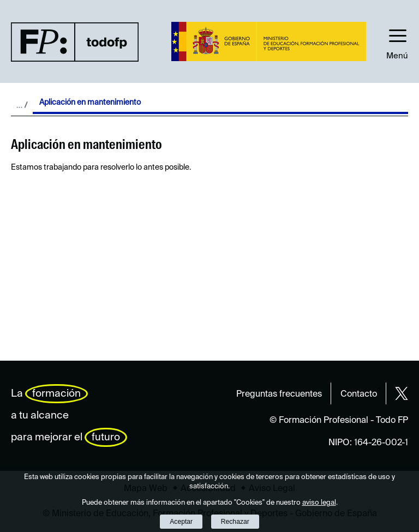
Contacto (359, 394)
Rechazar (235, 522)
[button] (397, 41)
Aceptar (181, 522)
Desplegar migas (22, 105)
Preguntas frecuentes (279, 394)
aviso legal (319, 503)
